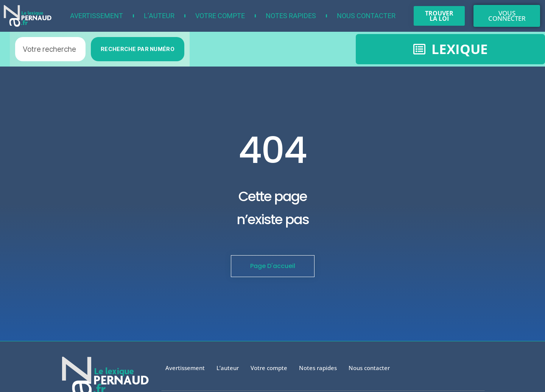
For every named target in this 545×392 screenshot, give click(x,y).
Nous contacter (366, 16)
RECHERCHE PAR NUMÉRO (138, 49)
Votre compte (220, 16)
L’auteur (159, 16)
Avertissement (97, 16)
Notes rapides (291, 16)
